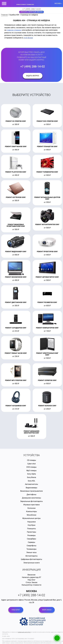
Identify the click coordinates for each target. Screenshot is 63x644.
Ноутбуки (32, 525)
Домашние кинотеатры (31, 498)
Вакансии (31, 575)
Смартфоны (31, 546)
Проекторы (31, 532)
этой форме (28, 38)
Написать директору (30, 577)
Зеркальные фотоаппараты (31, 501)
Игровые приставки (31, 505)
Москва (32, 591)
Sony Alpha (32, 474)
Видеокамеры (32, 488)
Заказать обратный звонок (31, 12)
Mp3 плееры (31, 471)
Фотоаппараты (31, 556)
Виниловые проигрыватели (31, 491)
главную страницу (14, 30)
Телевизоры (31, 549)
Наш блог (31, 580)
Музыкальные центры (32, 518)
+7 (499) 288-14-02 (32, 9)
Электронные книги (31, 563)
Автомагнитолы (32, 484)
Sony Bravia (31, 477)
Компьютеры (31, 511)
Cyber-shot (31, 464)
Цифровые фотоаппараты (31, 559)
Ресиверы (31, 535)
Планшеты (31, 529)
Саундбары (31, 539)
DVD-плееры (31, 467)
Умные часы (31, 552)
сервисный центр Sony (24, 632)
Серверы (31, 542)
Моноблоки (31, 515)
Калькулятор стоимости (31, 585)
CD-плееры (31, 460)
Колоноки (32, 508)
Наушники (31, 522)
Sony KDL (31, 481)
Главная (4, 15)
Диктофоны (31, 494)
